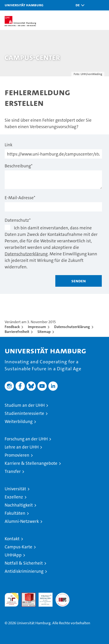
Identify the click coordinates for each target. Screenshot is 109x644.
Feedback (12, 327)
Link (8, 145)
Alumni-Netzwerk (22, 521)
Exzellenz (14, 497)
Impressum (37, 327)
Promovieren (17, 455)
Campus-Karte (18, 547)
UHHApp (13, 555)
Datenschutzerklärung (26, 254)
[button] (79, 5)
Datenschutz (18, 220)
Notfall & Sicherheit (24, 563)
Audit (26, 595)
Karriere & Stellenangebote (31, 463)
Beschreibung (19, 166)
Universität (15, 489)
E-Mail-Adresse (20, 198)
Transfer (13, 471)
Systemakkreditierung (63, 595)
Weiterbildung (19, 421)
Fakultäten (15, 513)
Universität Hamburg (24, 5)
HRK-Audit (43, 598)
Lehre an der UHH (22, 447)
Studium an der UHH (25, 405)
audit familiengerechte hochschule (12, 600)
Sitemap (44, 332)
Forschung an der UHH (26, 439)
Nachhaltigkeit (19, 505)
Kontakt (12, 539)
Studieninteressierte (24, 413)
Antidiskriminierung (24, 571)
